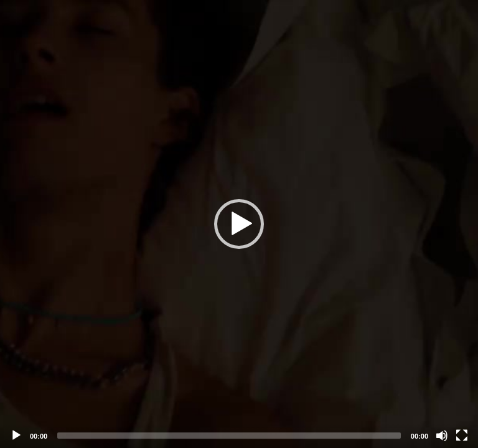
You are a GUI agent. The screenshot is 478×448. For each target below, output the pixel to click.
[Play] (16, 436)
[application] (239, 224)
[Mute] (442, 436)
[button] (239, 224)
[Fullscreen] (462, 436)
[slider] (229, 436)
